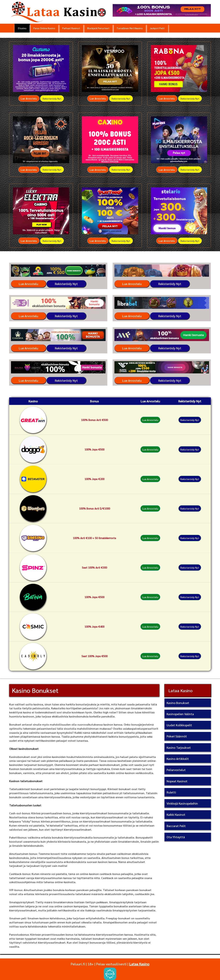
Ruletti (171, 792)
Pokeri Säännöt (177, 736)
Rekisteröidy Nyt (52, 98)
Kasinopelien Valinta (180, 714)
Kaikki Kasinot (176, 815)
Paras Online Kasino (44, 28)
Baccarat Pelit (176, 826)
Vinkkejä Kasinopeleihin (182, 803)
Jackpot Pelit (157, 28)
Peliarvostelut (176, 770)
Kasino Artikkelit (178, 759)
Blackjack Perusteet (98, 28)
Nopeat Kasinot (177, 781)
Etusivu (22, 28)
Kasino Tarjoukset (179, 748)
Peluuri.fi (78, 964)
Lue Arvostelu (29, 98)
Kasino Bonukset (178, 703)
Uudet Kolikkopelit (179, 725)
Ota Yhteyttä (176, 837)
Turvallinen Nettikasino (130, 28)
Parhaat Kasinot (71, 28)
